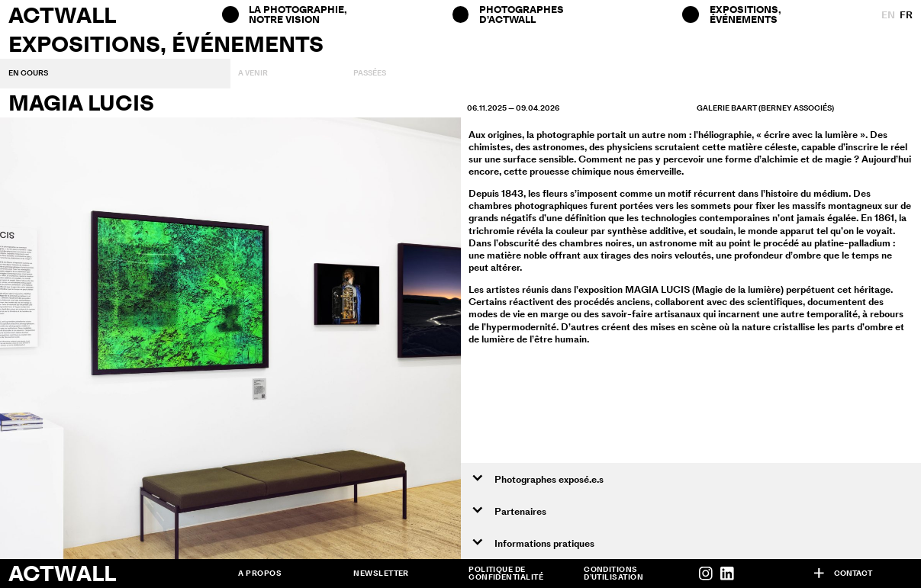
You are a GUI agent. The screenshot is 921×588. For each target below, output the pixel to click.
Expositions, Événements (745, 14)
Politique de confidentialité (506, 574)
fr (906, 14)
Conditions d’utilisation (613, 574)
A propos (260, 574)
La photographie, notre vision (297, 14)
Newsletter (381, 574)
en (888, 14)
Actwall (62, 15)
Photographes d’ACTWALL (522, 14)
